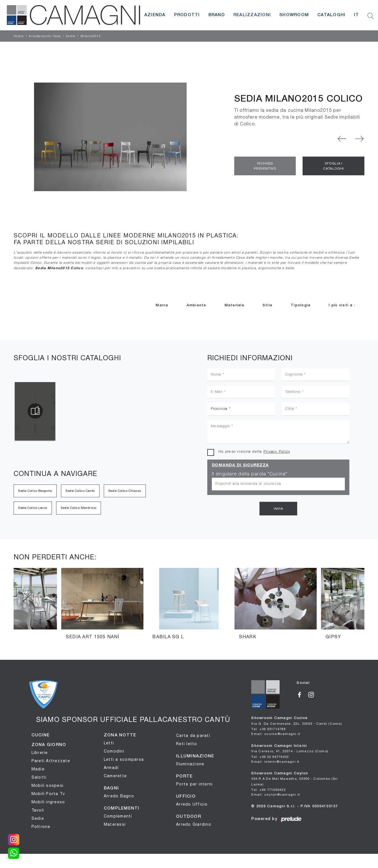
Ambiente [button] (197, 305)
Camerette (115, 776)
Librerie (40, 753)
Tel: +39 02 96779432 (270, 757)
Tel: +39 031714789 (268, 729)
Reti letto (187, 744)
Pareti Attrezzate (51, 761)
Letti (109, 743)
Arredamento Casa (45, 36)
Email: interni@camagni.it (275, 761)
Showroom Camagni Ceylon (294, 779)
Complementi (118, 816)
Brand (217, 15)
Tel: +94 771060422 (268, 790)
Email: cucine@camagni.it (276, 734)
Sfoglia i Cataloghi (333, 166)
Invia (278, 509)
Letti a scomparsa (124, 759)
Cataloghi (331, 15)
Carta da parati (193, 736)
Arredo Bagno (119, 796)
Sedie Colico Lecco (33, 508)
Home (19, 36)
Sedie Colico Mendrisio (79, 508)
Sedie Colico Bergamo (35, 491)
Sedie (71, 36)
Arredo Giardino (194, 824)
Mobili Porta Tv (48, 794)
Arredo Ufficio (192, 804)
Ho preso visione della (254, 452)
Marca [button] (162, 305)
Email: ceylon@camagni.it (275, 794)
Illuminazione (190, 764)
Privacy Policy (277, 452)
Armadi (111, 768)
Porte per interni (194, 784)
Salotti (39, 777)
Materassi (115, 824)
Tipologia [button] (301, 305)
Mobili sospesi (48, 785)
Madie (38, 769)
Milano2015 (91, 36)
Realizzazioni (252, 15)
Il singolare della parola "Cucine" (250, 474)
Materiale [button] (235, 305)
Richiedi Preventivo (265, 166)
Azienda (155, 15)
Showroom (294, 15)
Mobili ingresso (48, 802)
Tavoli (38, 810)
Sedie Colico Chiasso (125, 491)
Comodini (114, 751)
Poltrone (41, 827)
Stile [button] (268, 305)
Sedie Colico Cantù (80, 491)
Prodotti (187, 15)
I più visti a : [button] (342, 305)
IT (356, 15)
